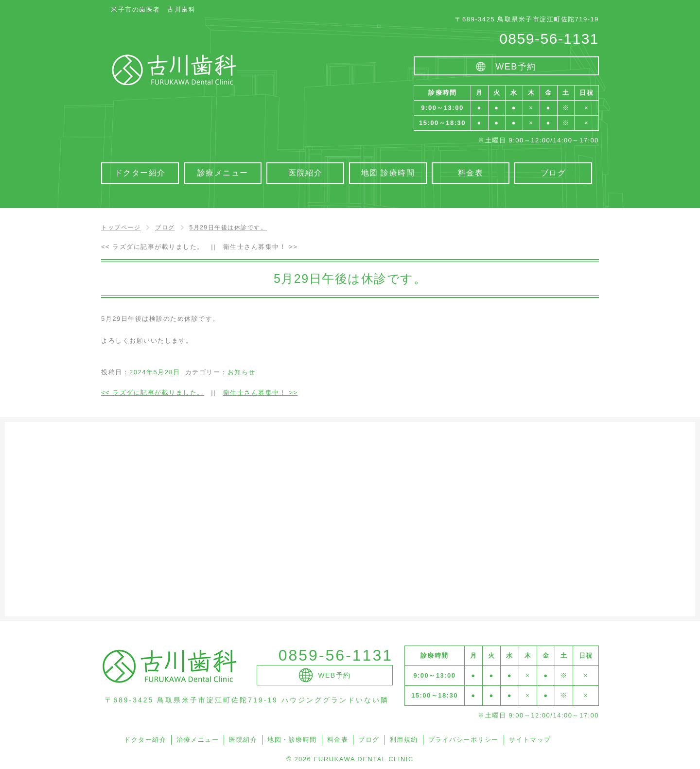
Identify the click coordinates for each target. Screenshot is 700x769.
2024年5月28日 (155, 372)
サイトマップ (530, 740)
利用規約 (404, 740)
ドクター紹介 (145, 740)
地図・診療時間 (292, 740)
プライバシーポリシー (464, 740)
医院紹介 (243, 740)
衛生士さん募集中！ (261, 247)
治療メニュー (198, 740)
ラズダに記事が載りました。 (153, 247)
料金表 (338, 740)
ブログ (369, 740)
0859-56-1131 (549, 39)
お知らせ (242, 372)
